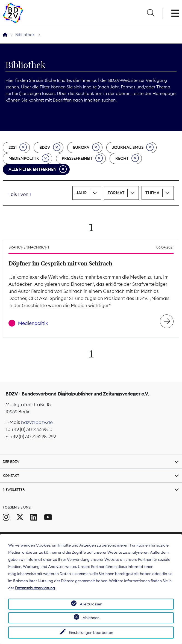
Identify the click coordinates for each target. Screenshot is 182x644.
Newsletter (14, 489)
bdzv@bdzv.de (37, 422)
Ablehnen (91, 618)
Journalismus (133, 148)
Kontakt (11, 475)
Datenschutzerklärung (35, 588)
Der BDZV (11, 461)
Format (116, 193)
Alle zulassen (91, 604)
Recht (127, 158)
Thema (152, 193)
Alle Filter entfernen (38, 169)
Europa (86, 148)
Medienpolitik (29, 158)
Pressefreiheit (82, 158)
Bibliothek (25, 35)
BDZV (50, 148)
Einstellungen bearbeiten (91, 633)
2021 (18, 148)
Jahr (82, 193)
